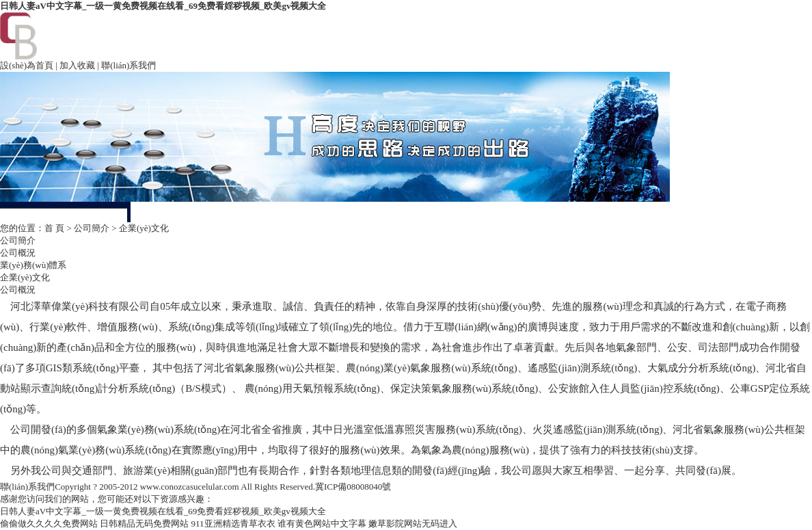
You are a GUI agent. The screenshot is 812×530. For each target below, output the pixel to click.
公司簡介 (92, 228)
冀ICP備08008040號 (353, 487)
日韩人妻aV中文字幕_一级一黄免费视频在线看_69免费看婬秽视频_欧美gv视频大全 (163, 6)
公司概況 (18, 253)
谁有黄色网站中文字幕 (322, 524)
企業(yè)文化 (25, 277)
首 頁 (54, 228)
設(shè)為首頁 (27, 65)
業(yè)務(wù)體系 (33, 265)
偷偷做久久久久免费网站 (49, 524)
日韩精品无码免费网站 (144, 524)
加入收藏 (77, 65)
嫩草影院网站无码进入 (413, 524)
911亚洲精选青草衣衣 (233, 524)
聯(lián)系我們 (128, 65)
